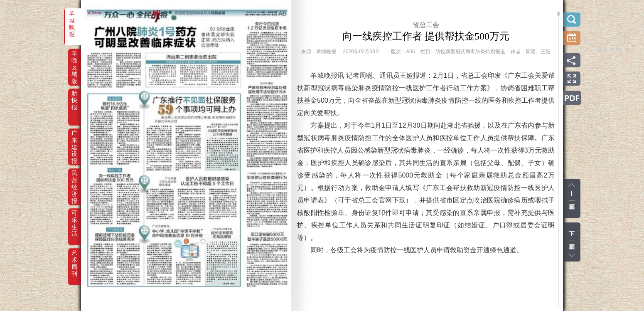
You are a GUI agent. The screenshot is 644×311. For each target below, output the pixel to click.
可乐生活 (74, 219)
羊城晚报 (72, 19)
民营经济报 (74, 179)
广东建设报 (74, 139)
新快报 (74, 99)
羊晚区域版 (74, 59)
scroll (558, 14)
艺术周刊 (74, 259)
